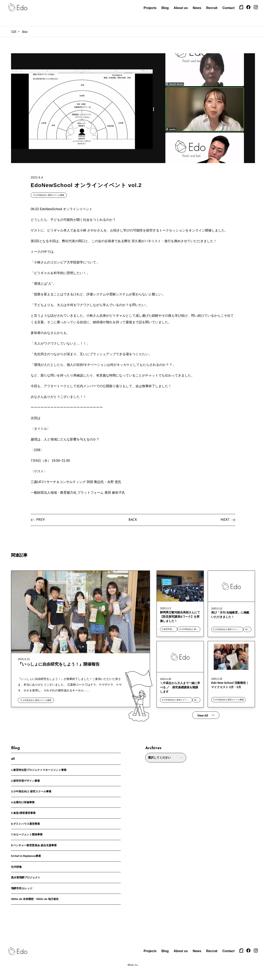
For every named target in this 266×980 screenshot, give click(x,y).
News (197, 8)
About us (181, 8)
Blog (165, 8)
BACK (133, 518)
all (13, 757)
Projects (150, 8)
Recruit (212, 8)
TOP (14, 32)
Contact (229, 8)
